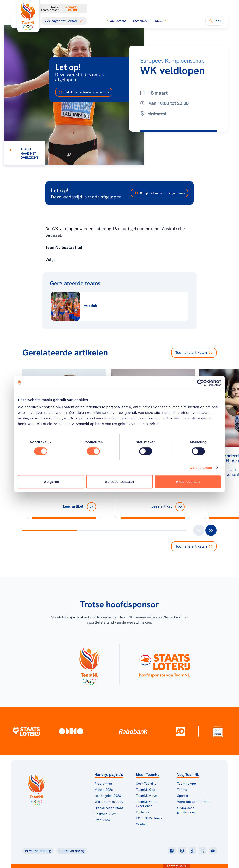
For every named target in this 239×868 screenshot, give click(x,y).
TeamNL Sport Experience (146, 804)
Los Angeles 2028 (108, 796)
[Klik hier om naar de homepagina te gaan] (28, 16)
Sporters (184, 796)
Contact (142, 824)
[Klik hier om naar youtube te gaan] (213, 851)
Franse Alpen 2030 (109, 808)
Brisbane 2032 (105, 814)
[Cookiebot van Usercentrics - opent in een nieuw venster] (201, 383)
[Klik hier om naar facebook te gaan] (172, 851)
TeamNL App (141, 21)
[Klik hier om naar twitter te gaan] (203, 851)
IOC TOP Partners (149, 818)
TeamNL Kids (145, 790)
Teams (182, 790)
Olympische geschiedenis (187, 810)
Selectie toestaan (120, 482)
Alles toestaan (188, 482)
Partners (142, 812)
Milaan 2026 (104, 790)
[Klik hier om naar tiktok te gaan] (192, 851)
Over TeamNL (146, 784)
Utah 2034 (102, 820)
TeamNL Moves (147, 796)
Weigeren (51, 482)
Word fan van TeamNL (194, 802)
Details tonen (201, 468)
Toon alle (194, 353)
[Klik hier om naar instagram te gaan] (182, 851)
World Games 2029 (109, 802)
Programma (116, 21)
